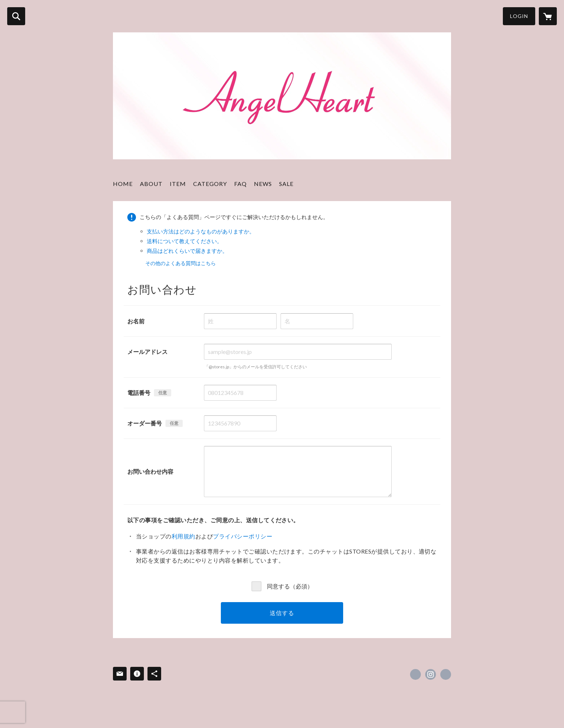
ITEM (178, 184)
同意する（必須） (290, 586)
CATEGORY (210, 184)
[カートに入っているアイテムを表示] (548, 16)
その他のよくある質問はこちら (181, 263)
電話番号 (139, 393)
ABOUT (151, 184)
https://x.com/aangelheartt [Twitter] (415, 674)
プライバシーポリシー (243, 536)
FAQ (240, 184)
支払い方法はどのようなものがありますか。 (201, 231)
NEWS (263, 184)
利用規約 (183, 536)
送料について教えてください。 (185, 241)
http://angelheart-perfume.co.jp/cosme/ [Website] (446, 674)
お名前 (136, 321)
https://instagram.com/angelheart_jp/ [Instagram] (431, 674)
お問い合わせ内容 (150, 471)
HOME (123, 184)
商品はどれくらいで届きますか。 (187, 251)
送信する (282, 613)
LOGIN (519, 16)
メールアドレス (147, 352)
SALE (286, 184)
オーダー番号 (145, 423)
